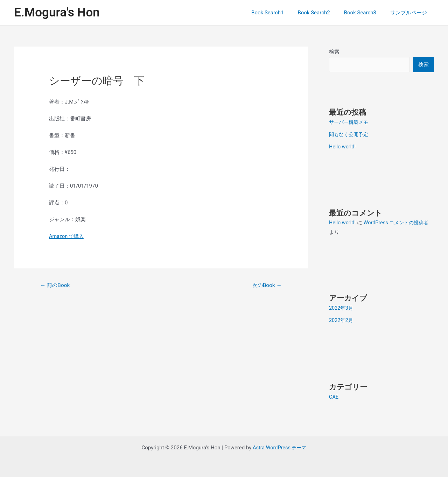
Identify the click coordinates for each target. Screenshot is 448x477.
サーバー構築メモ (350, 122)
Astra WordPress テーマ (279, 446)
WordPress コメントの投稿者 (399, 222)
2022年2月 (342, 319)
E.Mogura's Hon (57, 12)
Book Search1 (280, 13)
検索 (334, 52)
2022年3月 (342, 307)
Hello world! (343, 146)
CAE (334, 395)
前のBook (56, 285)
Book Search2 (322, 13)
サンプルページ (410, 13)
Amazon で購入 (67, 236)
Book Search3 (365, 13)
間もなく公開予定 (350, 134)
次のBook (266, 285)
